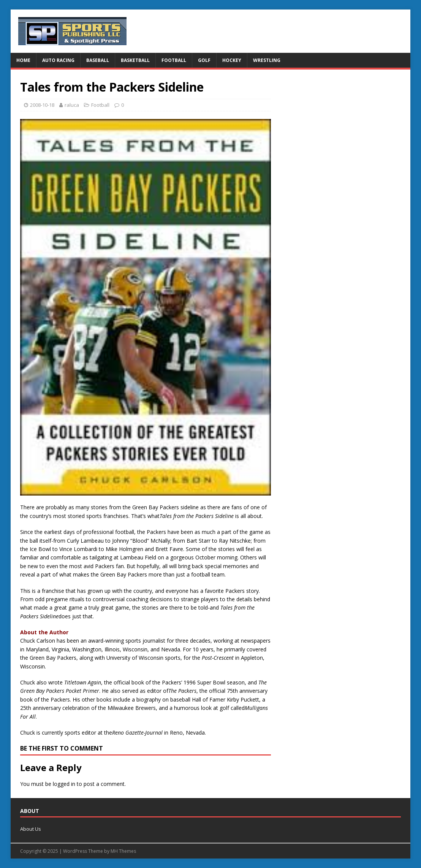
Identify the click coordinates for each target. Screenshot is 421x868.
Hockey (232, 60)
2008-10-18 (42, 105)
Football (174, 60)
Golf (204, 60)
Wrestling (267, 60)
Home (23, 60)
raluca (72, 105)
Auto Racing (58, 60)
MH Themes (123, 851)
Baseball (98, 60)
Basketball (135, 60)
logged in (64, 784)
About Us (31, 829)
